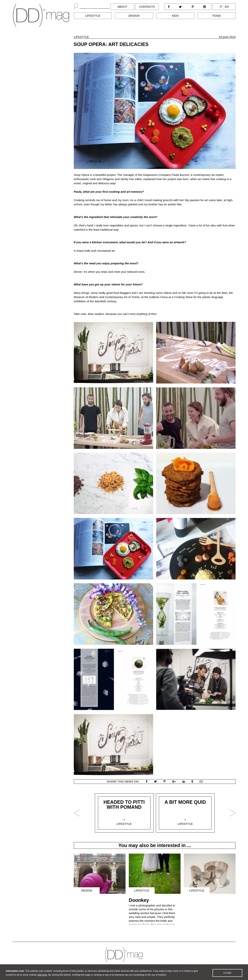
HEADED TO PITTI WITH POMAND (124, 805)
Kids (175, 16)
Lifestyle (93, 16)
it (221, 7)
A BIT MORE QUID (185, 802)
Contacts (147, 7)
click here (42, 977)
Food (216, 16)
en (227, 7)
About (122, 7)
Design (134, 16)
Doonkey (139, 900)
